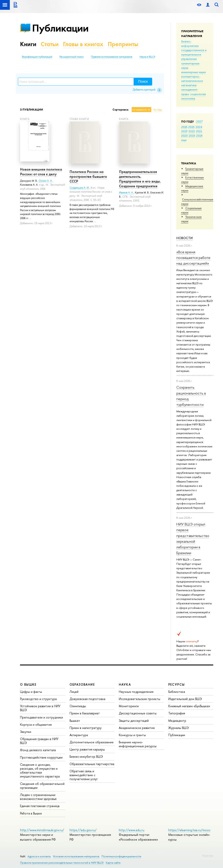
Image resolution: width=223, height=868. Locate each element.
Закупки (26, 732)
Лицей (74, 692)
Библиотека (177, 692)
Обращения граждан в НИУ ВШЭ (39, 741)
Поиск (143, 81)
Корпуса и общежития (36, 724)
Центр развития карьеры (87, 749)
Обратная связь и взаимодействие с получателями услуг (84, 775)
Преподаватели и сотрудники (42, 717)
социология (198, 94)
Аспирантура (79, 735)
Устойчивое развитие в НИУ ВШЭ (40, 708)
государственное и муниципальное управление (194, 54)
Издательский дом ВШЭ (185, 699)
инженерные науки (193, 72)
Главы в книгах (83, 44)
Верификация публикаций (37, 57)
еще (184, 140)
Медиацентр (177, 721)
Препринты (123, 44)
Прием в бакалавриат (85, 713)
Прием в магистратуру (86, 728)
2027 (199, 121)
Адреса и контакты (39, 856)
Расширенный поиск (72, 57)
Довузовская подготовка (87, 699)
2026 (184, 127)
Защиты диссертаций (134, 721)
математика (189, 85)
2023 (184, 131)
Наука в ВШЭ (147, 57)
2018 (199, 136)
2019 (192, 136)
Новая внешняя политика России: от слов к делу (41, 172)
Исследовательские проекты (140, 699)
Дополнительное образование (92, 742)
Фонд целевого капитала (38, 750)
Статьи (50, 44)
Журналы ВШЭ (179, 728)
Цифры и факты (31, 692)
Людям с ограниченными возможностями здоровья (38, 797)
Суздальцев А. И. (79, 188)
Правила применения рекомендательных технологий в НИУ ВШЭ (62, 863)
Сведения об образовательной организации (42, 786)
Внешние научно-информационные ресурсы (138, 744)
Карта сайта (113, 863)
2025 (192, 127)
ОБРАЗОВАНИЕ (82, 684)
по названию (140, 110)
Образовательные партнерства (92, 764)
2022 (192, 131)
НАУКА (125, 684)
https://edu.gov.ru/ (83, 830)
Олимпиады (78, 706)
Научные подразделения (136, 692)
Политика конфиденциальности (121, 856)
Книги (28, 44)
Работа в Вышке (31, 813)
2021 (199, 131)
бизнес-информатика (190, 44)
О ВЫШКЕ (28, 684)
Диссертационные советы (138, 713)
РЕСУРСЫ (177, 684)
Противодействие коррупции (41, 757)
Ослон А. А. (46, 181)
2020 (184, 136)
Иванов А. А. (126, 193)
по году (158, 110)
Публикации (60, 28)
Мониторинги (129, 706)
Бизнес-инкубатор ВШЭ (86, 756)
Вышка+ (75, 721)
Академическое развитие (137, 728)
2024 (199, 127)
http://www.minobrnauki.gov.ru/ (42, 830)
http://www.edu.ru (132, 830)
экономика (188, 98)
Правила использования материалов (112, 57)
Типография (177, 713)
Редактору (208, 855)
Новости (185, 238)
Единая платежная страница (40, 806)
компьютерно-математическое (192, 79)
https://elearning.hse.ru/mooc (189, 830)
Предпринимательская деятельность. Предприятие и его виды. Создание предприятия (140, 179)
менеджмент (189, 89)
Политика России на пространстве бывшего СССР (88, 176)
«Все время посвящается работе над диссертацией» (193, 258)
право (185, 94)
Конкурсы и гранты (132, 735)
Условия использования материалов (76, 856)
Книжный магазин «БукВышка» (189, 706)
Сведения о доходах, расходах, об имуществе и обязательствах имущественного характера (40, 771)
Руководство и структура (38, 699)
